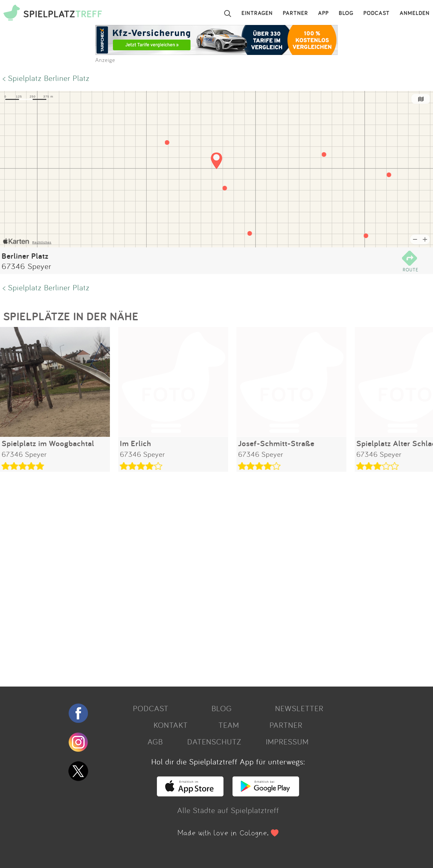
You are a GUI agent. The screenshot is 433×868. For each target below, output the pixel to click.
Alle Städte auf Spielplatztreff (228, 810)
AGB (155, 741)
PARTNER (295, 13)
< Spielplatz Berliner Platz (46, 78)
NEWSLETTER (299, 708)
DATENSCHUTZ (214, 741)
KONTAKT (171, 725)
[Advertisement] (200, 577)
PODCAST (377, 13)
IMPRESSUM (287, 741)
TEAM (229, 725)
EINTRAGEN (257, 13)
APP (323, 13)
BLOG (346, 13)
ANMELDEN (415, 13)
